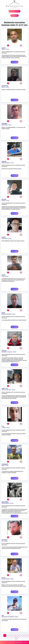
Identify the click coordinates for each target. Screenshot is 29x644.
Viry (3, 541)
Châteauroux (5, 238)
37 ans (7, 49)
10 (16, 638)
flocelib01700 (5, 86)
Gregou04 (4, 161)
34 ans (10, 125)
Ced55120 (4, 351)
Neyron (3, 87)
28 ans (6, 541)
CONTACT (26, 642)
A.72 (3, 426)
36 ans (14, 352)
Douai (3, 276)
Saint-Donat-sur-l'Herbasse (8, 617)
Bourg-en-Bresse (6, 579)
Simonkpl (4, 199)
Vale (3, 615)
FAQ (11, 642)
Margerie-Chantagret (6, 314)
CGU (14, 642)
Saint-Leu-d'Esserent (6, 390)
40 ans (7, 276)
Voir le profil (14, 62)
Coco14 (3, 578)
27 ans (7, 201)
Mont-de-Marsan (6, 503)
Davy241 (4, 48)
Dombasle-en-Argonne (7, 352)
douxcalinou (5, 540)
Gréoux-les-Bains (6, 163)
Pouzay (3, 201)
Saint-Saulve (5, 125)
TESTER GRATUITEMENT (14, 11)
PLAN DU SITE (19, 642)
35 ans (7, 87)
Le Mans (4, 428)
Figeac (3, 49)
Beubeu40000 (5, 502)
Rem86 (3, 313)
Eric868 (3, 275)
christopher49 (5, 464)
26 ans (17, 617)
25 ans (12, 579)
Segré (3, 465)
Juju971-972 (5, 388)
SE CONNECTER (14, 16)
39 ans (14, 314)
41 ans (12, 163)
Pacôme (4, 237)
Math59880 (4, 124)
